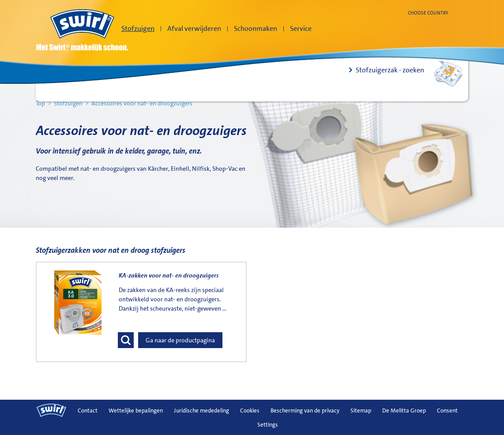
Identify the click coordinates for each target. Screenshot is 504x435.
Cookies (250, 411)
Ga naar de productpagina (180, 340)
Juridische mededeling (201, 411)
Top (40, 103)
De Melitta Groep (404, 411)
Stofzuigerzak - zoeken (390, 70)
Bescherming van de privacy (305, 411)
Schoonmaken (256, 28)
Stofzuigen (138, 28)
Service (301, 28)
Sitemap (361, 411)
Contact (88, 411)
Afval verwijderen (194, 28)
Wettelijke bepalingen (136, 411)
